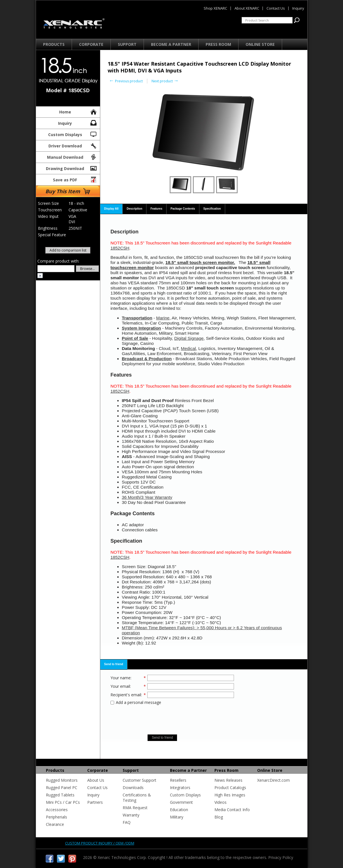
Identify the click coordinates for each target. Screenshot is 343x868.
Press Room (218, 44)
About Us (96, 780)
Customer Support (139, 780)
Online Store (260, 44)
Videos (221, 802)
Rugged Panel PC (62, 788)
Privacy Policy (281, 857)
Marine (163, 318)
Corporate (91, 44)
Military (177, 817)
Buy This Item (68, 191)
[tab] (112, 209)
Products (54, 44)
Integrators (180, 788)
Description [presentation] (134, 209)
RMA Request (135, 808)
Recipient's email (126, 695)
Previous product (126, 81)
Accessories (57, 810)
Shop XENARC (215, 8)
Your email (120, 686)
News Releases (228, 780)
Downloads (133, 788)
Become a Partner (171, 44)
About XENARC (247, 8)
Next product (165, 81)
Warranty (131, 815)
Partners (95, 802)
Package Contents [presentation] (183, 209)
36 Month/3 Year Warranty (147, 497)
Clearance (55, 824)
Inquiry (78, 123)
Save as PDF (75, 179)
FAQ (127, 822)
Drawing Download (72, 168)
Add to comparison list (68, 250)
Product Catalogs (230, 788)
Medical (188, 348)
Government (181, 802)
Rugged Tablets (60, 795)
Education (179, 810)
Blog (219, 817)
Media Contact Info (232, 810)
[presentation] (172, 718)
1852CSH (120, 248)
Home (78, 111)
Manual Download (72, 156)
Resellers (178, 780)
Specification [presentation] (212, 209)
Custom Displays (73, 134)
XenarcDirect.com (273, 780)
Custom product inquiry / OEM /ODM (100, 843)
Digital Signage (189, 338)
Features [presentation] (156, 209)
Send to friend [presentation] (114, 664)
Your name (121, 678)
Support (127, 44)
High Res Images (230, 795)
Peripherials (57, 817)
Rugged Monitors (62, 780)
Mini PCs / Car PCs (63, 802)
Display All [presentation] (111, 209)
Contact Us (97, 788)
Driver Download (73, 145)
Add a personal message (136, 702)
